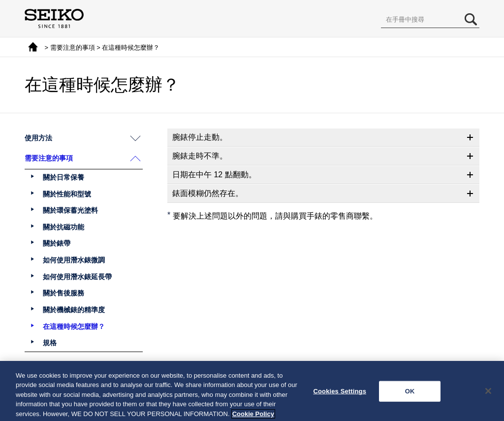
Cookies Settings (340, 394)
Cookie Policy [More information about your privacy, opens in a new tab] (253, 417)
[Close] (488, 394)
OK (410, 394)
